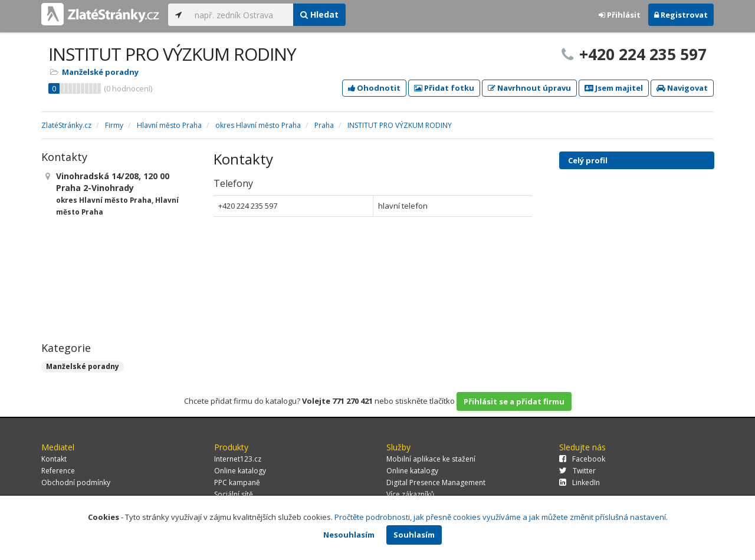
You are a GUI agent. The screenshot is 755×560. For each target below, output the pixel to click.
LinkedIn (580, 482)
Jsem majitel (614, 88)
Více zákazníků (410, 494)
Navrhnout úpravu (529, 88)
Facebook (582, 459)
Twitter (577, 471)
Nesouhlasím (349, 535)
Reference (58, 471)
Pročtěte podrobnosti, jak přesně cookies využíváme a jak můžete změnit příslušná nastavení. (501, 517)
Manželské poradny (100, 72)
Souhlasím (414, 535)
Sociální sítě (234, 494)
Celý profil (588, 160)
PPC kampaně (237, 482)
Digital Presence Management (436, 482)
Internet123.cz (238, 459)
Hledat (319, 14)
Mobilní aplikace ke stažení (431, 459)
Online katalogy (240, 471)
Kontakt (54, 459)
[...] (241, 15)
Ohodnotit (374, 88)
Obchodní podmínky (76, 482)
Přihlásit (620, 15)
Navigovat (682, 88)
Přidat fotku (444, 88)
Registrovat (681, 15)
